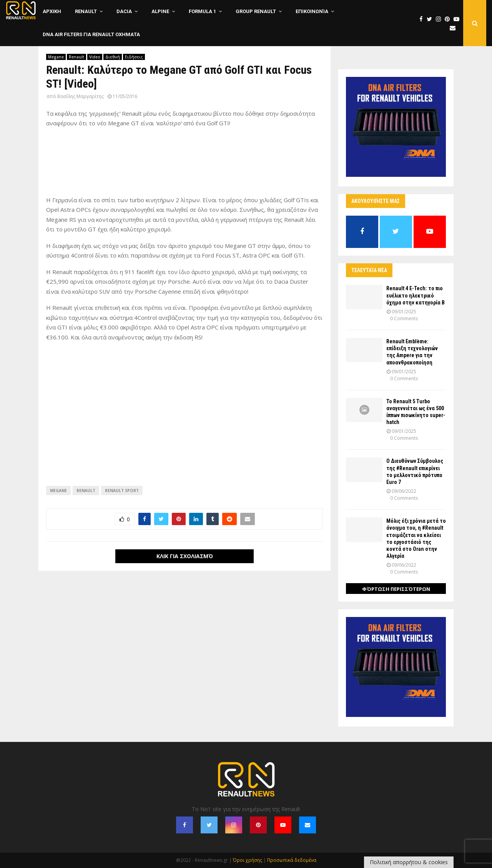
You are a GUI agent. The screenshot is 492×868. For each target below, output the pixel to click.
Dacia (124, 11)
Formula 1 (202, 11)
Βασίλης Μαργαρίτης (81, 96)
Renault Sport (122, 491)
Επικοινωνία (312, 11)
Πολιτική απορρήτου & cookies (409, 862)
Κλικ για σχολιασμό (185, 556)
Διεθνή (113, 57)
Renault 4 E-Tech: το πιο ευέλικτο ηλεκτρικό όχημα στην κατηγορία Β (416, 295)
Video (95, 57)
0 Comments (404, 318)
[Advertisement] (184, 165)
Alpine (160, 11)
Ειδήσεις (134, 57)
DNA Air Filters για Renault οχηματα (91, 34)
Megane (56, 57)
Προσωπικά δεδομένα (292, 860)
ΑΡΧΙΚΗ (52, 11)
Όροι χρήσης (248, 860)
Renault (86, 11)
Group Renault (256, 11)
